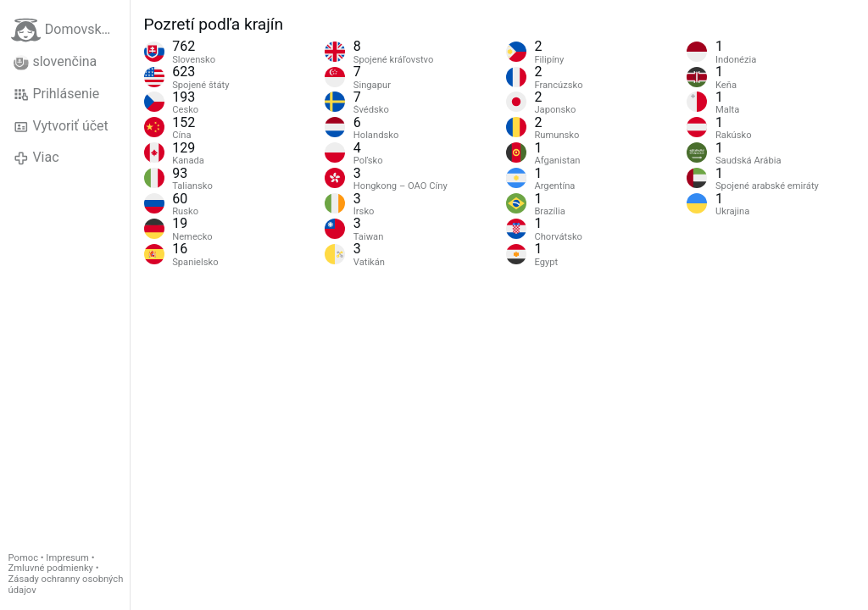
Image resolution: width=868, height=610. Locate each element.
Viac (36, 158)
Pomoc (23, 558)
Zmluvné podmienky (51, 568)
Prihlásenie (56, 94)
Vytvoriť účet (61, 126)
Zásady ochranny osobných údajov (66, 585)
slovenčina (55, 62)
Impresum (67, 558)
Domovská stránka (70, 30)
